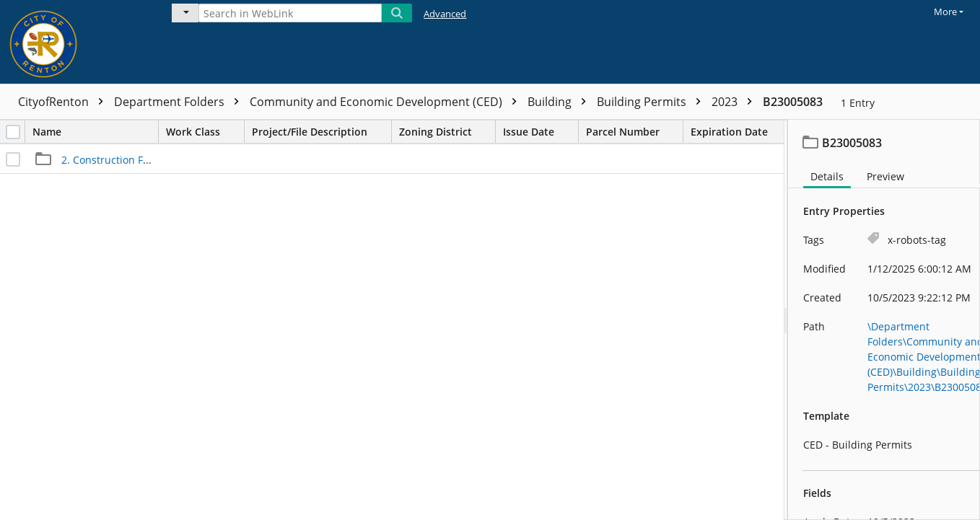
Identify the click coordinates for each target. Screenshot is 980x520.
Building (560, 102)
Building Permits (652, 102)
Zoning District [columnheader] (447, 132)
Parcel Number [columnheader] (634, 132)
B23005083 (793, 102)
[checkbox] (13, 132)
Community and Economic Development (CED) (387, 102)
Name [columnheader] (95, 132)
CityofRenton (64, 102)
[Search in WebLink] (290, 13)
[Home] (76, 42)
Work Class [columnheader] (205, 132)
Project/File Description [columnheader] (321, 132)
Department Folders (180, 102)
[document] (884, 320)
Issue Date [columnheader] (541, 132)
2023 (735, 102)
